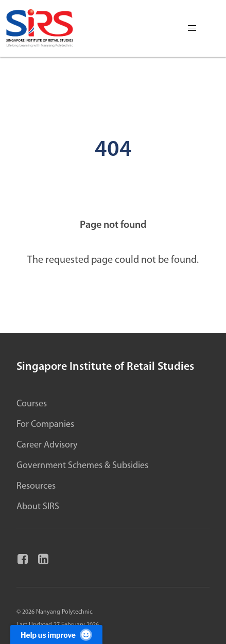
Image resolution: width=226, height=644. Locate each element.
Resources (36, 486)
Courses (32, 404)
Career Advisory (47, 445)
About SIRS (38, 507)
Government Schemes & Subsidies (82, 466)
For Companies (45, 425)
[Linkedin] (47, 560)
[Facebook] (27, 560)
